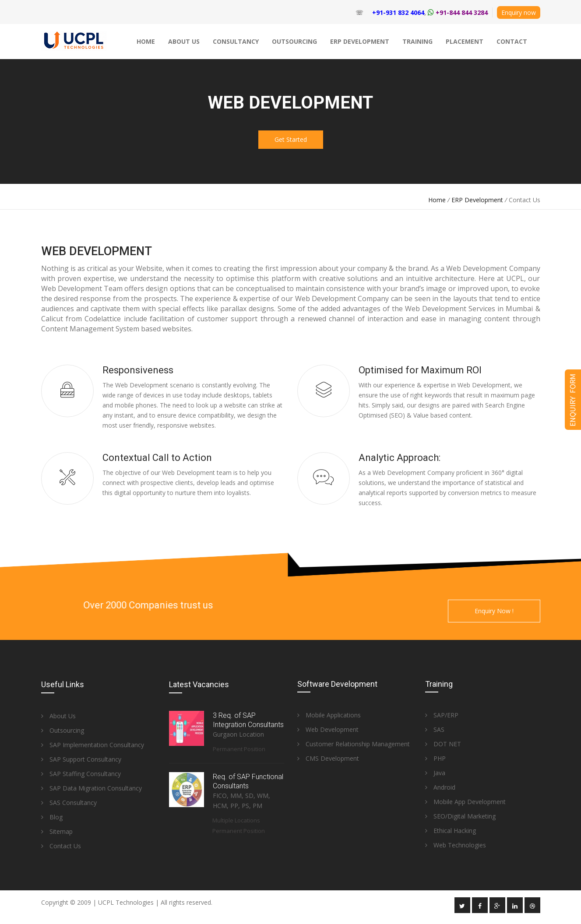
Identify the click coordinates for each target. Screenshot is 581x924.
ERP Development (477, 200)
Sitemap (57, 831)
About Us (58, 716)
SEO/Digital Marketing (460, 816)
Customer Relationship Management (354, 744)
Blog (52, 817)
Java (435, 773)
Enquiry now (519, 12)
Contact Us (61, 846)
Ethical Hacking (451, 831)
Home (437, 200)
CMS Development (328, 758)
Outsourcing (63, 730)
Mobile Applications (329, 715)
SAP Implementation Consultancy (93, 745)
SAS (435, 729)
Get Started (291, 139)
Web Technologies (456, 845)
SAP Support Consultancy (81, 759)
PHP (435, 758)
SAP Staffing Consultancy (81, 774)
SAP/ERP (442, 715)
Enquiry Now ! (494, 611)
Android (440, 787)
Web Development (328, 729)
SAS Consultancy (69, 803)
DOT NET (443, 744)
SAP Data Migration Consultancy (92, 788)
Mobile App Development (465, 802)
